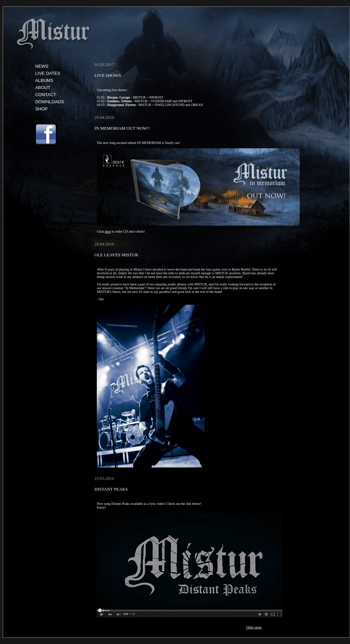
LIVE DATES (48, 73)
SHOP (41, 109)
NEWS (42, 66)
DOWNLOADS (50, 102)
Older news (254, 627)
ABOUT (43, 88)
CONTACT (46, 95)
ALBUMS (44, 80)
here (108, 231)
